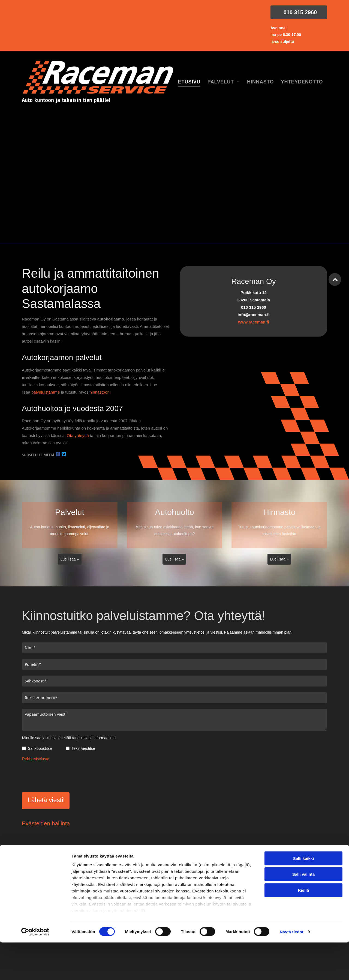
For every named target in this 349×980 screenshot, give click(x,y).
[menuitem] (189, 82)
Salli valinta (304, 937)
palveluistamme (46, 392)
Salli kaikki (304, 921)
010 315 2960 (159, 870)
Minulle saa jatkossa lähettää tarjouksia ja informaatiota (69, 738)
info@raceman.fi (279, 870)
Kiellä (303, 953)
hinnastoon (99, 392)
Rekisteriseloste (36, 759)
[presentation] (64, 776)
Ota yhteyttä (78, 435)
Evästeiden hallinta (46, 823)
